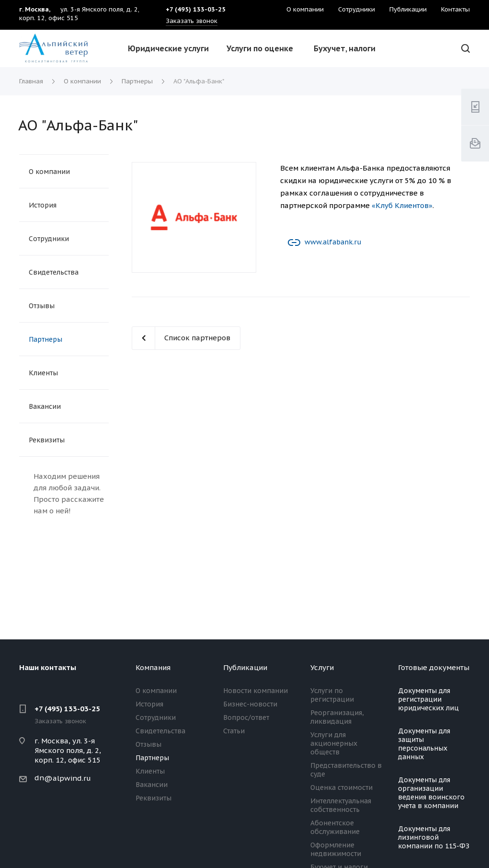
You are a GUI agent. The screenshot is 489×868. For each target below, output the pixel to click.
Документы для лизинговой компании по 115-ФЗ (434, 837)
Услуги (322, 667)
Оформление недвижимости (336, 849)
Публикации (245, 667)
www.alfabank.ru (333, 242)
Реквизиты (47, 440)
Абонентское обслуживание (335, 827)
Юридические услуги (168, 48)
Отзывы (42, 306)
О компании (49, 172)
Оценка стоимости (341, 787)
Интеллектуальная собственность (341, 805)
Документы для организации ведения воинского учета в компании (431, 793)
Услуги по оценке (260, 48)
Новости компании (256, 691)
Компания (153, 667)
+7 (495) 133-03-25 (67, 709)
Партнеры (45, 339)
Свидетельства (54, 272)
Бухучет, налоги (345, 48)
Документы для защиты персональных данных (424, 744)
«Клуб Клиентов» (402, 205)
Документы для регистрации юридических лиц (428, 699)
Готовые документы (434, 667)
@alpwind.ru (68, 778)
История (43, 205)
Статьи (234, 731)
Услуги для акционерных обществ (334, 743)
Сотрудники (49, 239)
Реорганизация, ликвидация (337, 717)
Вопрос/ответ (246, 718)
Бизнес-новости (250, 704)
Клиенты (43, 373)
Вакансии (45, 406)
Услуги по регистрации (332, 695)
